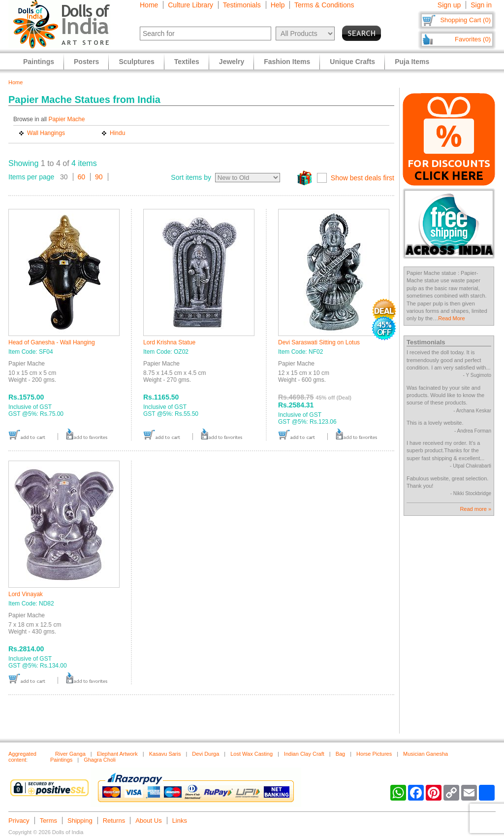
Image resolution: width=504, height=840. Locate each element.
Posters (86, 62)
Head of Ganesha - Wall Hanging (52, 342)
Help (278, 5)
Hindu (117, 133)
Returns (114, 821)
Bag (341, 754)
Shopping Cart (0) (465, 20)
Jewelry (232, 62)
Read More (451, 318)
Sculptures (136, 62)
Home (149, 5)
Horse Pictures (374, 754)
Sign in (481, 5)
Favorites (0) (473, 39)
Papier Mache (66, 119)
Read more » (475, 509)
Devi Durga (205, 754)
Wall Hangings (46, 133)
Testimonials (242, 5)
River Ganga (70, 754)
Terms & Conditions (324, 5)
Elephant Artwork (117, 754)
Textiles (187, 62)
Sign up (449, 5)
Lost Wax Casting (252, 754)
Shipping (80, 821)
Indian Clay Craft (304, 754)
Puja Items (412, 62)
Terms (48, 821)
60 (82, 177)
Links (180, 821)
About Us (148, 821)
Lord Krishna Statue (169, 342)
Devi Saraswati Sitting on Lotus (319, 342)
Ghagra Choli (100, 760)
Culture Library (190, 5)
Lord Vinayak (26, 594)
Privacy (19, 821)
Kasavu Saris (165, 754)
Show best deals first (362, 178)
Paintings (39, 62)
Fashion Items (287, 62)
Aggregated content (22, 757)
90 (99, 177)
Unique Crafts (352, 62)
